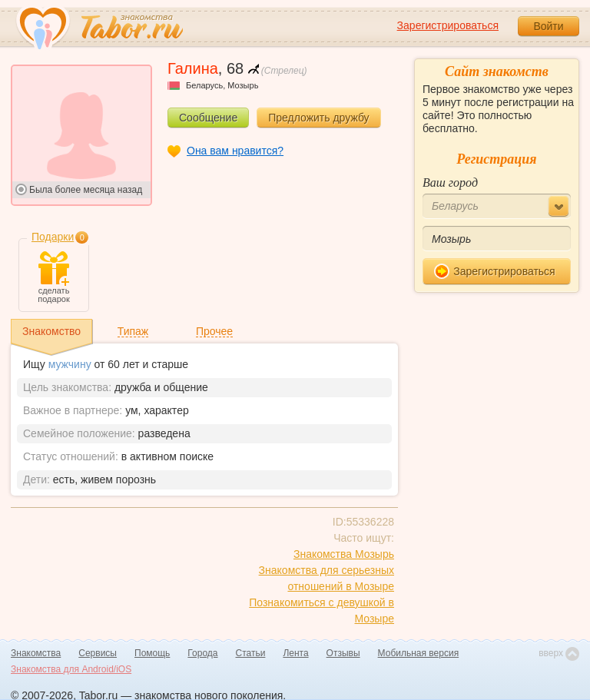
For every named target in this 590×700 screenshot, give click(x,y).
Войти (548, 26)
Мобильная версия (419, 653)
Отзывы (343, 653)
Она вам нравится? (235, 151)
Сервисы (98, 653)
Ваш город (450, 182)
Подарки (53, 237)
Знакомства (36, 653)
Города (202, 653)
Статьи (251, 653)
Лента (295, 653)
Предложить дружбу (318, 118)
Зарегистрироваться (448, 25)
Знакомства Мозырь (344, 554)
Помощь (152, 653)
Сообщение (208, 118)
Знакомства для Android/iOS (71, 669)
